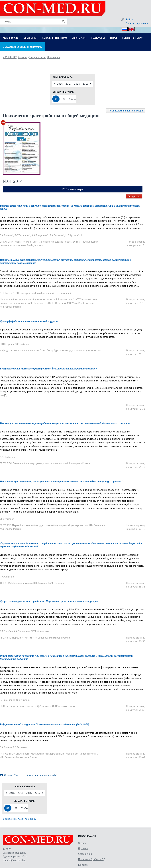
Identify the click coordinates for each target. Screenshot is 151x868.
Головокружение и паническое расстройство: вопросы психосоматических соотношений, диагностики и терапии (65, 423)
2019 (85, 84)
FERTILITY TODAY (132, 38)
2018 (77, 84)
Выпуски (23, 57)
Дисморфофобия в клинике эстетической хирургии (29, 321)
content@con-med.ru (14, 860)
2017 (68, 84)
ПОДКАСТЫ (98, 38)
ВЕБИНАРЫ (30, 38)
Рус (123, 29)
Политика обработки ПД (92, 859)
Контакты (83, 865)
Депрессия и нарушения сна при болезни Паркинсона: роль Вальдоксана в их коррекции (49, 601)
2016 (60, 84)
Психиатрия (54, 57)
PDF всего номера (73, 189)
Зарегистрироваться (137, 23)
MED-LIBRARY (10, 38)
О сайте (82, 843)
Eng (130, 29)
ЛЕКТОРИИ (79, 38)
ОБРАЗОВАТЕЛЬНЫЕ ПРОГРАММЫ (23, 47)
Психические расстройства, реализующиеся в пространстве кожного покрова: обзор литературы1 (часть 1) (62, 482)
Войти (130, 19)
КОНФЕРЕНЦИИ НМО (54, 38)
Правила (83, 848)
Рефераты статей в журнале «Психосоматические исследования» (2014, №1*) (44, 724)
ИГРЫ (114, 38)
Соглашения (85, 854)
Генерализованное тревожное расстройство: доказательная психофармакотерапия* (48, 369)
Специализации (37, 57)
